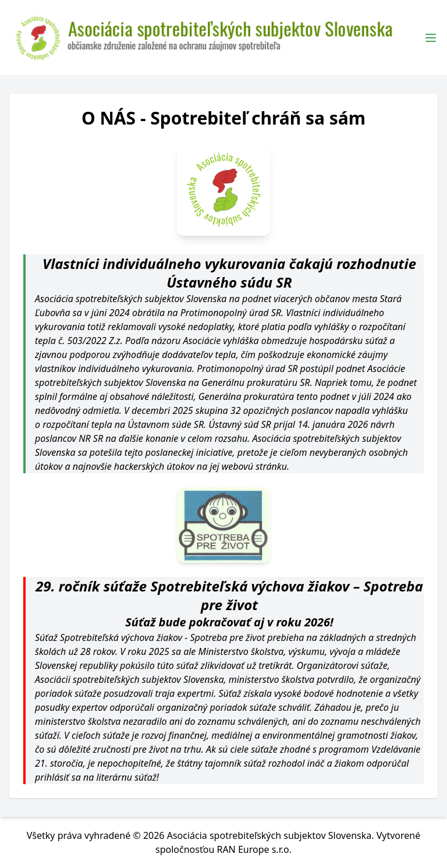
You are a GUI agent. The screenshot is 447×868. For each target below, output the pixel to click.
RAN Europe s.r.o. (254, 849)
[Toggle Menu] (431, 38)
